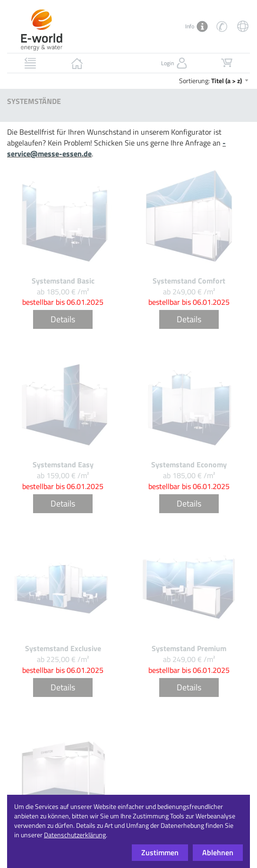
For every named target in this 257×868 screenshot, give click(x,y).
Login (175, 63)
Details (63, 319)
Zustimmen (160, 852)
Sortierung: (214, 81)
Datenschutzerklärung (75, 835)
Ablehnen (218, 852)
